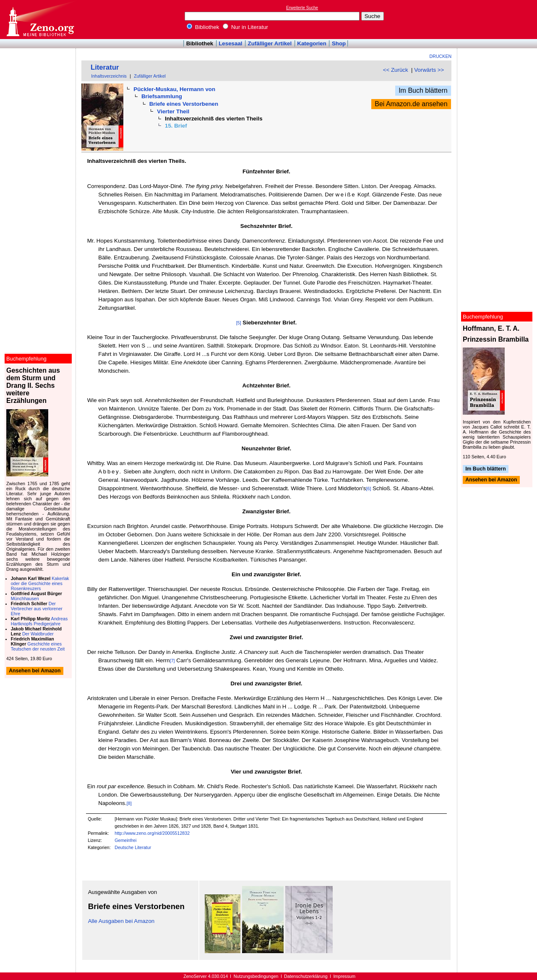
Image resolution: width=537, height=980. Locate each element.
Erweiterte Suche (302, 8)
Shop (339, 43)
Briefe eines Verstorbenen (184, 104)
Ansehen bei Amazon (491, 480)
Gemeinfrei (125, 840)
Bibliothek (203, 27)
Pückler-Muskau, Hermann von (174, 89)
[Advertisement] (498, 19)
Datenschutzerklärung (306, 976)
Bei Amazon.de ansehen (411, 104)
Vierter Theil (173, 111)
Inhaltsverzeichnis (109, 76)
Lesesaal (230, 43)
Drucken (441, 56)
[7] (172, 661)
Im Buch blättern (423, 90)
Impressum (344, 976)
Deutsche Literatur (133, 847)
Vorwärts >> (429, 70)
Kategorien (312, 43)
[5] (239, 323)
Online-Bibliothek (40, 20)
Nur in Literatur (245, 27)
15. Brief (176, 126)
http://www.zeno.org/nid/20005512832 (152, 833)
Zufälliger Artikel (270, 43)
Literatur (105, 67)
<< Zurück (396, 70)
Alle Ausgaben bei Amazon (121, 921)
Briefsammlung (162, 96)
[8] (129, 803)
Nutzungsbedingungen (256, 976)
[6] (369, 489)
